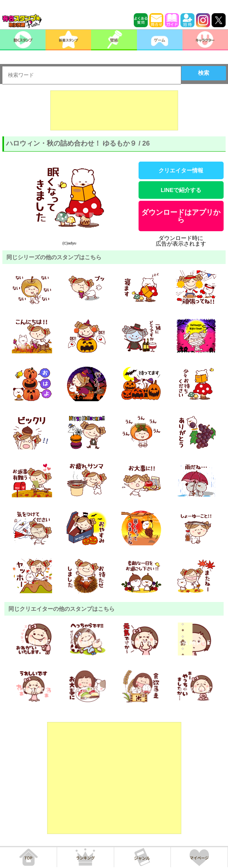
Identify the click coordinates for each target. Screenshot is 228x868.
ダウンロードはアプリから (181, 216)
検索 (204, 73)
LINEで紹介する (181, 190)
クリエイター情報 (181, 170)
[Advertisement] (114, 110)
